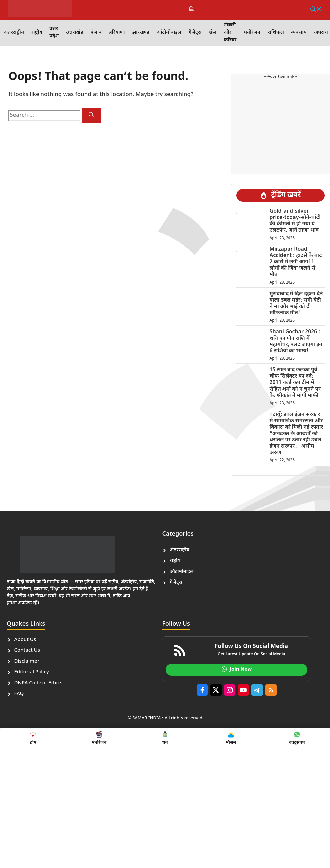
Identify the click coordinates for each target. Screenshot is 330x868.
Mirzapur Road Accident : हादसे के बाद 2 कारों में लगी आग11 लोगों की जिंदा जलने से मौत (295, 262)
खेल (213, 32)
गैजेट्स (195, 32)
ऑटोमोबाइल (169, 32)
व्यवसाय (299, 32)
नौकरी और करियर (230, 33)
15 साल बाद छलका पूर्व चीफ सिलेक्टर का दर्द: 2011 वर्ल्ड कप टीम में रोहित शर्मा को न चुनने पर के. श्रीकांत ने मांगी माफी (295, 383)
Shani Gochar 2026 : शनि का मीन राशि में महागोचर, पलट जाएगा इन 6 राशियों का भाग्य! (296, 342)
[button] (316, 10)
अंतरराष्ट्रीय (14, 32)
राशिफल (276, 32)
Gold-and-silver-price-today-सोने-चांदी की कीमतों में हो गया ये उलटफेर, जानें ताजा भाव (295, 221)
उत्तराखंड (75, 32)
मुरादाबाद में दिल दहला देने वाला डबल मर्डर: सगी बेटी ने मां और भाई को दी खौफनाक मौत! (296, 304)
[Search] (91, 115)
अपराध (321, 32)
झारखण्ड (141, 32)
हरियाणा (117, 32)
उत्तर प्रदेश (54, 33)
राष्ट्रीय (37, 32)
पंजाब (96, 32)
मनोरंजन (252, 32)
